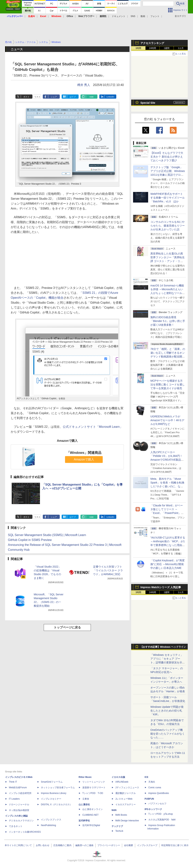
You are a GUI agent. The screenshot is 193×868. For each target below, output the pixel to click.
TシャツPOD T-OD (93, 793)
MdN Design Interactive (127, 821)
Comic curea (155, 788)
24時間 (152, 48)
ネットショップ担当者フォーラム (58, 788)
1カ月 (181, 48)
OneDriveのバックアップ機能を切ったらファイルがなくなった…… (168, 734)
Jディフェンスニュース (127, 788)
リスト (37, 97)
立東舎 (86, 799)
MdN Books (121, 815)
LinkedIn (110, 97)
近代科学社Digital (91, 825)
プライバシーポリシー (109, 845)
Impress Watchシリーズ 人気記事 (161, 587)
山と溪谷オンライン (93, 809)
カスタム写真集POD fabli (162, 820)
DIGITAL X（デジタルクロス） (56, 805)
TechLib (119, 831)
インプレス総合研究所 (20, 793)
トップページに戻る (67, 627)
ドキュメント (119, 16)
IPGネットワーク (153, 809)
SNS (133, 16)
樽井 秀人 (84, 85)
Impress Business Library (54, 793)
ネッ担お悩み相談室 (19, 810)
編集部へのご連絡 (84, 845)
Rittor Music (85, 777)
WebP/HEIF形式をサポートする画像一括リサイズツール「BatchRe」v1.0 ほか (168, 198)
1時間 (138, 48)
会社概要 (129, 845)
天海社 (152, 782)
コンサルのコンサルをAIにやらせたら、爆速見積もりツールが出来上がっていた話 (168, 226)
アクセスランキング (152, 43)
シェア (54, 97)
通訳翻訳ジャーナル (126, 793)
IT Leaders (14, 799)
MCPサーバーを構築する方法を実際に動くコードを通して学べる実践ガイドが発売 (168, 384)
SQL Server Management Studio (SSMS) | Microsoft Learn (47, 535)
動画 (143, 16)
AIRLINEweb (122, 782)
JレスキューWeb (124, 799)
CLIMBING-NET (90, 815)
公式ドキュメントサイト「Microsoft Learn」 (93, 427)
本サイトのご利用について (18, 845)
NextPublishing (48, 825)
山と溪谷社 (84, 805)
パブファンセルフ (157, 804)
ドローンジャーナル (19, 805)
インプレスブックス (51, 820)
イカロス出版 (118, 777)
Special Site (148, 103)
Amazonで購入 (84, 459)
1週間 (167, 48)
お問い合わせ (43, 845)
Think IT (13, 782)
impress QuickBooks (159, 793)
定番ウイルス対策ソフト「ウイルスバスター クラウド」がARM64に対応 (108, 570)
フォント (155, 16)
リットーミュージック (94, 782)
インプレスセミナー (51, 799)
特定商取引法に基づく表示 (175, 845)
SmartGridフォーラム (52, 782)
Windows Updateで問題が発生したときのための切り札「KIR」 (167, 711)
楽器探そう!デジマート (94, 788)
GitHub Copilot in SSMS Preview (30, 540)
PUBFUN (149, 799)
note (92, 97)
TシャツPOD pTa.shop (161, 814)
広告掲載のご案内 (62, 845)
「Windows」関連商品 (84, 453)
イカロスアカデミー (126, 805)
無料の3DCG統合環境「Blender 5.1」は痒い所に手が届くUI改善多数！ (168, 321)
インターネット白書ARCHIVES (25, 832)
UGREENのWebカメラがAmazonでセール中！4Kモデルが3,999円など (167, 420)
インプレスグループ (147, 845)
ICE (146, 777)
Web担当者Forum (18, 788)
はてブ (73, 97)
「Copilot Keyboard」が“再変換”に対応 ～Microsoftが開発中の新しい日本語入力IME (168, 564)
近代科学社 (84, 821)
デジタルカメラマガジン (21, 821)
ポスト (26, 97)
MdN (114, 810)
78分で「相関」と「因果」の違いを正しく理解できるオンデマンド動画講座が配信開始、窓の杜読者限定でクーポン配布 (168, 357)
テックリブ (117, 826)
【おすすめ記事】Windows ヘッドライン (163, 647)
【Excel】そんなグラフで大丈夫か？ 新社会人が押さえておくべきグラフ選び (167, 157)
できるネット (16, 826)
